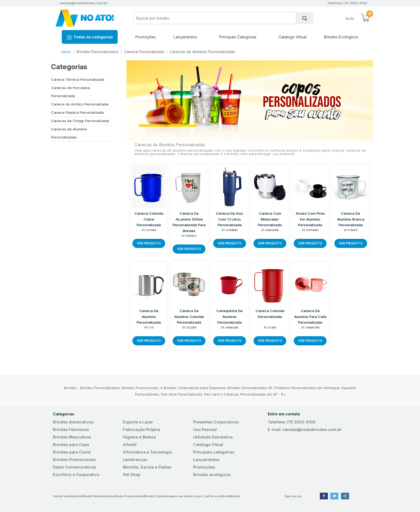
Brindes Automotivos (73, 422)
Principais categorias (214, 452)
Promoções (146, 37)
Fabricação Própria (142, 429)
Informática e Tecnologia (147, 452)
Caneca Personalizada (144, 52)
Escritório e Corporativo (76, 475)
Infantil (130, 445)
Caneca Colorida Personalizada (270, 314)
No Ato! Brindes (89, 18)
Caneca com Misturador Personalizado (270, 219)
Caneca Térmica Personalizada (78, 79)
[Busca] (305, 18)
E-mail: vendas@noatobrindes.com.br (305, 429)
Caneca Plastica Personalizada (77, 112)
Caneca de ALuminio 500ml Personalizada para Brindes (189, 222)
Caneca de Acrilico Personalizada (80, 104)
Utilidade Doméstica (213, 437)
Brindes (235, 496)
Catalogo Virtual (292, 37)
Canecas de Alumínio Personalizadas (202, 52)
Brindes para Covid (72, 452)
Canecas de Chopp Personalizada (80, 121)
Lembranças (135, 460)
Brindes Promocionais (74, 460)
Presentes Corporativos (216, 422)
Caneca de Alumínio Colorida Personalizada (189, 317)
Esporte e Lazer (138, 422)
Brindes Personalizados (97, 52)
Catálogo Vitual (208, 445)
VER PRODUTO (149, 243)
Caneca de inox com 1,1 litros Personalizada (229, 219)
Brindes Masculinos (72, 437)
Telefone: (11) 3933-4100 (292, 422)
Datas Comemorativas (75, 467)
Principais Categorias (238, 37)
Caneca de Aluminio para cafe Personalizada (310, 317)
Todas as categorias (90, 37)
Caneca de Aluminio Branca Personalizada (351, 219)
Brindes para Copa (71, 445)
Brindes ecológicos (212, 475)
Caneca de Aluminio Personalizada (149, 317)
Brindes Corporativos (158, 496)
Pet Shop (132, 475)
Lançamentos (185, 37)
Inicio (66, 52)
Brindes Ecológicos (341, 37)
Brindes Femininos (71, 429)
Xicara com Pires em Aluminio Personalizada (310, 219)
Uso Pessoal (205, 429)
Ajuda (350, 18)
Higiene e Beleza (139, 437)
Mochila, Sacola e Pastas (147, 467)
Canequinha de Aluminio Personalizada (230, 317)
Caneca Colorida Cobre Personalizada (149, 219)
